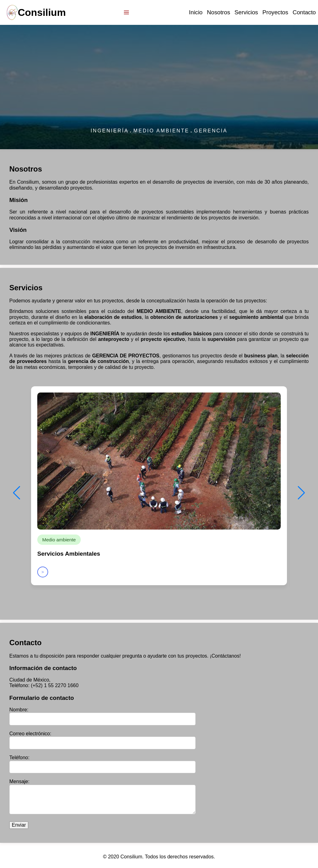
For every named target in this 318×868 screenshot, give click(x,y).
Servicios (246, 12)
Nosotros (218, 12)
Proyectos (275, 12)
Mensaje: (19, 781)
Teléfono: (19, 758)
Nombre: (19, 710)
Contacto (304, 12)
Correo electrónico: (30, 734)
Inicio (196, 12)
